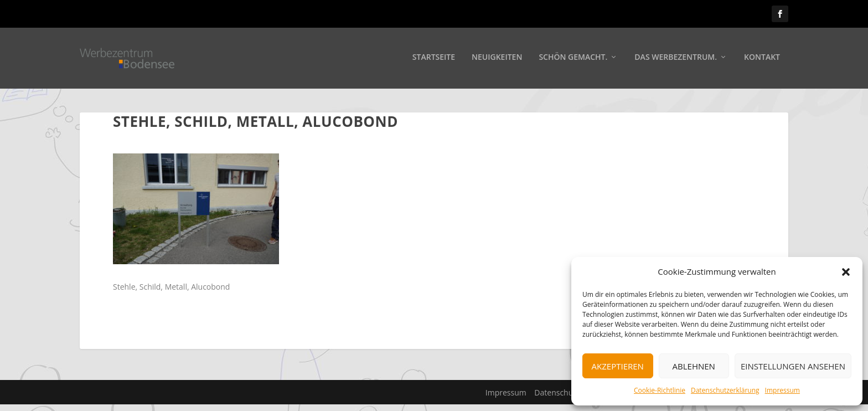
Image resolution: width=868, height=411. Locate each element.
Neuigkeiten (497, 59)
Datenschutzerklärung (725, 390)
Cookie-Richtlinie (660, 390)
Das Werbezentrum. (676, 59)
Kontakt (762, 59)
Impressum (782, 390)
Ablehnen (694, 366)
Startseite (434, 59)
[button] (846, 272)
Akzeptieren (618, 366)
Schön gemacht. (573, 59)
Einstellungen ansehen (793, 366)
